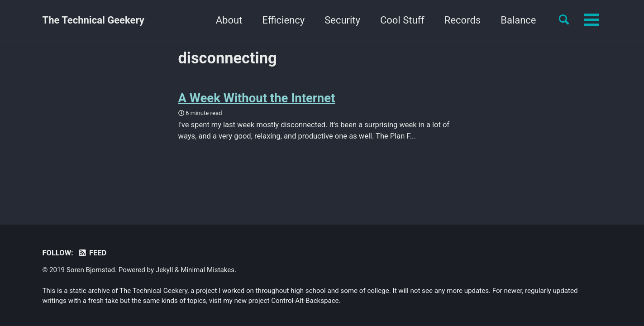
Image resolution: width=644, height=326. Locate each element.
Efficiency (227, 20)
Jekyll (165, 270)
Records (406, 20)
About (173, 20)
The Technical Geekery (93, 20)
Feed (92, 253)
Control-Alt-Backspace (305, 301)
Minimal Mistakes (208, 270)
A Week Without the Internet (257, 98)
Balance (462, 20)
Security (286, 20)
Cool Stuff (346, 20)
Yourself (518, 20)
